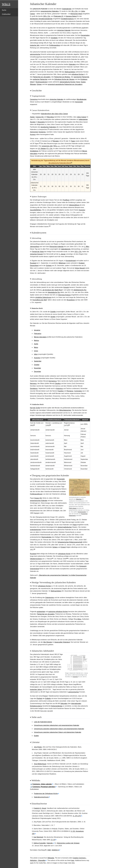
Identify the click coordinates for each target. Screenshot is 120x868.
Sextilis (53, 317)
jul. (53, 558)
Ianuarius (37, 330)
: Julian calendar (42, 784)
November (38, 368)
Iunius (36, 351)
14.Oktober (42, 149)
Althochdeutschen (65, 410)
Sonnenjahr (79, 102)
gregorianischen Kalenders (50, 11)
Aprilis (36, 344)
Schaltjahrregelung (67, 19)
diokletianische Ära (80, 290)
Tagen (73, 141)
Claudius (58, 383)
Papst (75, 525)
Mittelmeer (62, 263)
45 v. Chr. (75, 11)
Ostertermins (50, 598)
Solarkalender (67, 9)
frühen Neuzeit (80, 268)
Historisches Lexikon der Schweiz (68, 843)
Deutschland (34, 266)
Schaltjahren (34, 151)
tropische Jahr (35, 45)
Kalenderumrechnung (41, 797)
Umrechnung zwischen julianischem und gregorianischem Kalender (57, 725)
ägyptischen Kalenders (48, 127)
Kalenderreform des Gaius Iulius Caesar (54, 114)
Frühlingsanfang (55, 45)
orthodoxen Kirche (64, 554)
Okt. (75, 166)
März (48, 166)
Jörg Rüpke (38, 747)
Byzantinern (71, 300)
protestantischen (36, 530)
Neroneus (33, 383)
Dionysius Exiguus (65, 295)
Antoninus (59, 389)
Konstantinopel (71, 261)
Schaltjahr (54, 38)
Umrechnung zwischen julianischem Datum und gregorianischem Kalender (59, 729)
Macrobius (51, 117)
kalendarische (66, 249)
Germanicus (53, 381)
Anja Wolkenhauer (40, 764)
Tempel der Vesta (38, 252)
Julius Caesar (82, 117)
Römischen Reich (76, 14)
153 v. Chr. (78, 252)
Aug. (67, 166)
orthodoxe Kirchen (78, 74)
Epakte (36, 736)
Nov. (79, 166)
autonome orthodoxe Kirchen (58, 612)
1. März (87, 247)
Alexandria (41, 122)
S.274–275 (77, 816)
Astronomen (34, 132)
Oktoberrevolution (36, 559)
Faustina (61, 391)
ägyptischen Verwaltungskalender (41, 19)
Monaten (56, 141)
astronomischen (74, 692)
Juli (63, 166)
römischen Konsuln (36, 254)
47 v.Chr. (50, 149)
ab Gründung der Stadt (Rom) (53, 290)
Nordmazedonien (42, 82)
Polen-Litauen (73, 508)
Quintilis (53, 312)
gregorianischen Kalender (39, 501)
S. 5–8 (53, 840)
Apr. (52, 166)
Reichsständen (47, 537)
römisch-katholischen (65, 527)
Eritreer (39, 84)
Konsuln (66, 287)
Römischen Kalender (57, 247)
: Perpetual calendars (44, 787)
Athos (79, 619)
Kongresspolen (82, 512)
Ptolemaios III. (58, 16)
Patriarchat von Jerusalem (42, 77)
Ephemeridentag (57, 706)
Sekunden (64, 704)
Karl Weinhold (38, 837)
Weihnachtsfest (70, 72)
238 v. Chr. (47, 16)
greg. (67, 558)
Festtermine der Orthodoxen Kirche (46, 794)
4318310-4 (55, 850)
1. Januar (62, 254)
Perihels (39, 698)
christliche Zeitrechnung (43, 297)
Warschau (79, 499)
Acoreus (33, 134)
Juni (59, 166)
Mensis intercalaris (40, 337)
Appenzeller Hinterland (62, 642)
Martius (36, 340)
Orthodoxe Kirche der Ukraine (64, 79)
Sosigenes (42, 132)
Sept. (71, 166)
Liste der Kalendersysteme (43, 722)
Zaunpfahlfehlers (36, 210)
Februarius (38, 334)
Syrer (78, 82)
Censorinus (34, 99)
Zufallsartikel (6, 14)
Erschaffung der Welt (40, 300)
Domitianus (34, 389)
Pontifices (66, 200)
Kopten (83, 82)
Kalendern (72, 64)
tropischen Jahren (36, 689)
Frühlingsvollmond (36, 494)
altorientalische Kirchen (68, 82)
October (37, 365)
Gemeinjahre (85, 35)
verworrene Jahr (47, 146)
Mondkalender (82, 99)
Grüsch (63, 547)
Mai (56, 166)
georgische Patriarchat (81, 77)
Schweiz (49, 266)
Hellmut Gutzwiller (40, 843)
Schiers (55, 547)
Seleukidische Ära (54, 292)
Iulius (36, 354)
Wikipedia (51, 858)
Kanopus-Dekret (71, 16)
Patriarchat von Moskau (62, 77)
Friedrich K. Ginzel (40, 808)
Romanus (70, 391)
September (38, 361)
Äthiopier (33, 84)
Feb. (45, 166)
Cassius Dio (40, 117)
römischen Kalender (64, 30)
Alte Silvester (48, 642)
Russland (33, 263)
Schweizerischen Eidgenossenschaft (70, 542)
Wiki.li (6, 4)
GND (49, 850)
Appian (32, 117)
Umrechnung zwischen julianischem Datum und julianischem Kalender (58, 732)
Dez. (83, 166)
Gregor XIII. (38, 498)
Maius (36, 347)
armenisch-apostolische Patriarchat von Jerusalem (65, 84)
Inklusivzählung (74, 205)
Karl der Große (35, 408)
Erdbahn (48, 698)
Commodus (78, 391)
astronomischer (35, 54)
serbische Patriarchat (40, 79)
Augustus (82, 210)
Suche (4, 10)
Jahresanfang (35, 247)
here (73, 860)
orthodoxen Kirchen (45, 586)
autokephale (41, 612)
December (38, 372)
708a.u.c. (57, 146)
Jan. (41, 166)
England (82, 263)
